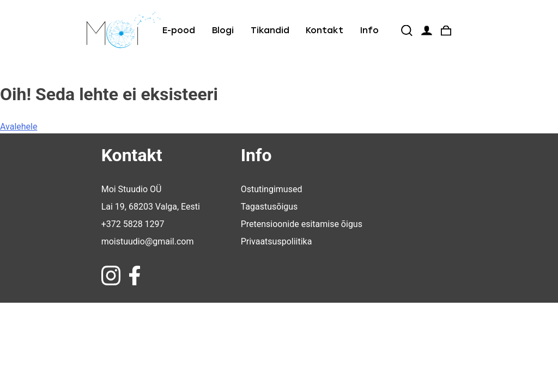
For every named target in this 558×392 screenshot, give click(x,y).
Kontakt (325, 30)
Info (369, 30)
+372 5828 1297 (133, 224)
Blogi (223, 30)
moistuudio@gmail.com (148, 241)
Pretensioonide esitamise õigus (302, 224)
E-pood (179, 30)
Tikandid (270, 30)
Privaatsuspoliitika (277, 241)
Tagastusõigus (269, 207)
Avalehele (19, 127)
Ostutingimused (272, 189)
